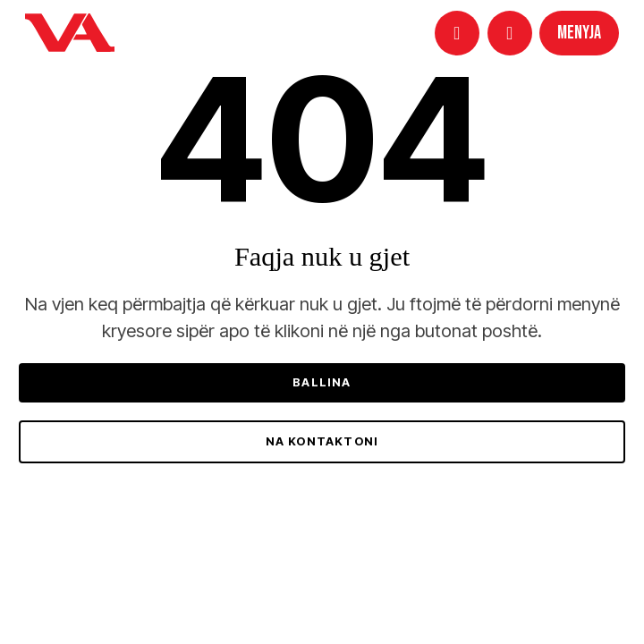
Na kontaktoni (322, 441)
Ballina (322, 382)
